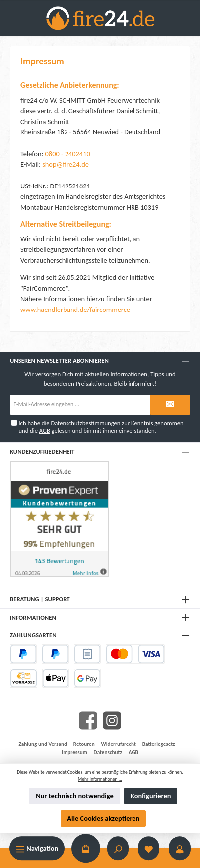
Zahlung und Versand (43, 744)
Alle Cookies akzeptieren (103, 818)
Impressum (74, 752)
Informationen (33, 617)
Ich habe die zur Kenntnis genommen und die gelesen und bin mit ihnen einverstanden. (101, 427)
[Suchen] (118, 848)
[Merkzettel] (149, 848)
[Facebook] (88, 720)
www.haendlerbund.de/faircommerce (75, 310)
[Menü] (37, 848)
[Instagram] (112, 720)
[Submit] (170, 405)
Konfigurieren (151, 796)
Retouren (84, 744)
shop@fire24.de (66, 164)
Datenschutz (108, 752)
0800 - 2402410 (68, 154)
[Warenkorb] (86, 848)
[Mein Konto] (180, 848)
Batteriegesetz (159, 744)
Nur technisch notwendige (75, 796)
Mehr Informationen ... (100, 779)
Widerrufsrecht (119, 744)
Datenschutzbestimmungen (85, 423)
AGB (45, 430)
